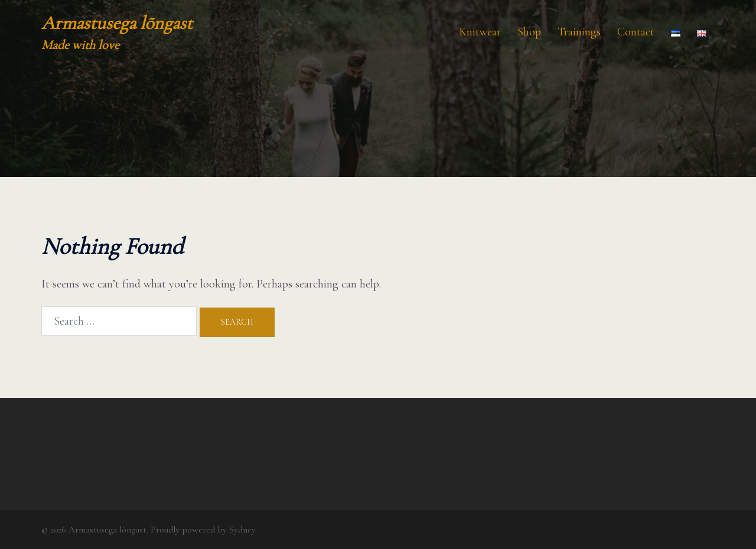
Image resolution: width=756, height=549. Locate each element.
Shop (529, 32)
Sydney (242, 530)
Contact (636, 32)
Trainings (579, 32)
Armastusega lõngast (117, 23)
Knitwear (480, 32)
